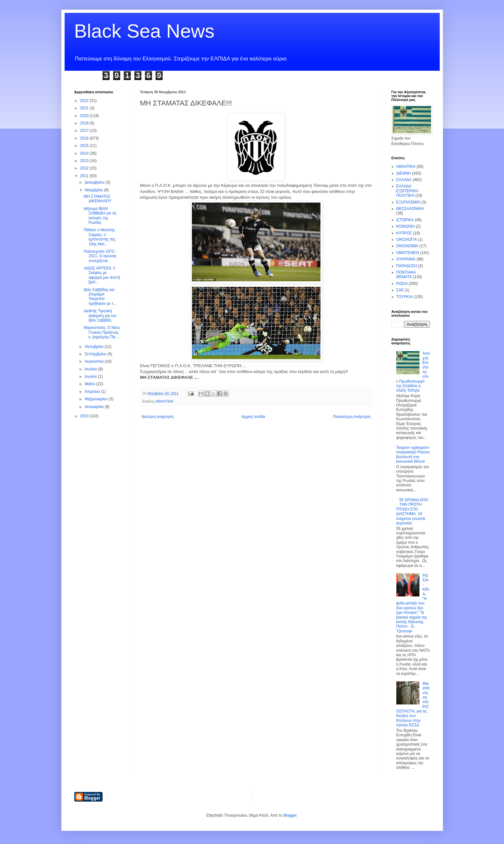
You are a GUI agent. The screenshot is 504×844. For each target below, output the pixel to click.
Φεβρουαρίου (97, 399)
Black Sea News (144, 31)
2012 (85, 168)
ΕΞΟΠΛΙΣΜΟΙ (408, 202)
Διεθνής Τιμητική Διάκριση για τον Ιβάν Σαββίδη (100, 316)
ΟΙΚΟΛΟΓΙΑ (407, 240)
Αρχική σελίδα (253, 417)
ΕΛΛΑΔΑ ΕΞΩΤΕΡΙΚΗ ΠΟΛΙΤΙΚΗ (407, 191)
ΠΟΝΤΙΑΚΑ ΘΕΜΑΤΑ (406, 275)
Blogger (290, 815)
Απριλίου (93, 392)
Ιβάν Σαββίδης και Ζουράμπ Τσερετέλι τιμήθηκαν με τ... (100, 297)
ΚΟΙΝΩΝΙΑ (406, 226)
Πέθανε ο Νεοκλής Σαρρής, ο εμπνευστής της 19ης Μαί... (99, 237)
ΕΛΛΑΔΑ (404, 180)
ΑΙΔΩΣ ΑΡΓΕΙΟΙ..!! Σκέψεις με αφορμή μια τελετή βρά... (102, 275)
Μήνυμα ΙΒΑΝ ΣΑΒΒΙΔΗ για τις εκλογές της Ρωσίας (100, 216)
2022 (85, 101)
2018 (85, 123)
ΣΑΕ (400, 290)
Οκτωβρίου (94, 347)
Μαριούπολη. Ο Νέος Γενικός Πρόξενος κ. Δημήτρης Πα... (102, 332)
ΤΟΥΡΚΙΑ (405, 297)
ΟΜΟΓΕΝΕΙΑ (408, 253)
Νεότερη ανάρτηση (158, 417)
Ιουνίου (91, 377)
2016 (85, 138)
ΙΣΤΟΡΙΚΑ (405, 220)
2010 (85, 416)
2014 (85, 153)
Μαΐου (90, 384)
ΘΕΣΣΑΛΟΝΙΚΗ (410, 209)
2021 (85, 108)
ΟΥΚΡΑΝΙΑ (406, 259)
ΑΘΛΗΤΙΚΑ (164, 401)
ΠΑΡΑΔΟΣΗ (407, 266)
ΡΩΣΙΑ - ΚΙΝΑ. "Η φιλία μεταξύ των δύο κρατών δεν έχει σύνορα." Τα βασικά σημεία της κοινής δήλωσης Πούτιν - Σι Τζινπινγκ (413, 603)
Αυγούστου (94, 361)
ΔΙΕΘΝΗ (404, 173)
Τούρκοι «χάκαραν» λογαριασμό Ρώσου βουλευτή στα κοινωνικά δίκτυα (413, 454)
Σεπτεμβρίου (96, 354)
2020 (85, 116)
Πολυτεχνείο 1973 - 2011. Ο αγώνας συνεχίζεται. (100, 256)
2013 (85, 161)
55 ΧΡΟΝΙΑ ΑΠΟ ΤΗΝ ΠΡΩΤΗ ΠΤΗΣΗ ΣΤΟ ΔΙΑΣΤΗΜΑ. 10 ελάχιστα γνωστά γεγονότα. (412, 512)
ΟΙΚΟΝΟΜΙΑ (407, 246)
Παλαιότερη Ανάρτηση (352, 417)
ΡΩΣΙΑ (402, 284)
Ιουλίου (91, 369)
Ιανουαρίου (95, 407)
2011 (85, 176)
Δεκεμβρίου (95, 182)
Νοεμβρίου (94, 190)
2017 (85, 131)
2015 (85, 146)
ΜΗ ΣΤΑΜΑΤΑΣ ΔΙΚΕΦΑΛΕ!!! (97, 199)
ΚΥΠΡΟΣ (404, 233)
